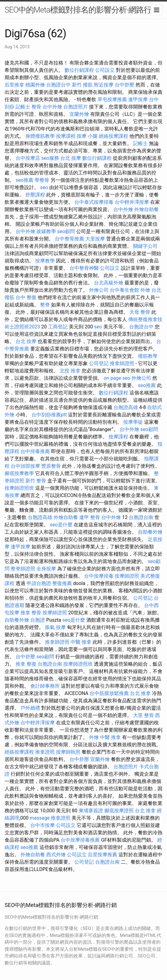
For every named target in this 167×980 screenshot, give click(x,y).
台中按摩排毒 (99, 576)
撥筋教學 (148, 356)
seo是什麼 (61, 525)
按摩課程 (66, 136)
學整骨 (42, 180)
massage (40, 818)
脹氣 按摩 (55, 627)
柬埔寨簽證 (91, 811)
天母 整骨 (140, 312)
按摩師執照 (68, 752)
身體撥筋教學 (40, 136)
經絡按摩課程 (113, 136)
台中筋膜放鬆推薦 (109, 693)
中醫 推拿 (81, 642)
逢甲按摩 (138, 99)
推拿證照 (45, 752)
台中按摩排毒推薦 (80, 840)
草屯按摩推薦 (112, 99)
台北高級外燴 (109, 283)
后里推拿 (14, 85)
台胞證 (38, 620)
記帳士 (23, 107)
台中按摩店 (28, 158)
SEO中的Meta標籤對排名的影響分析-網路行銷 (82, 10)
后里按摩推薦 (102, 855)
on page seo (117, 378)
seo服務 (50, 158)
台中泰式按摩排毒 (94, 202)
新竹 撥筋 (82, 85)
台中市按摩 (43, 825)
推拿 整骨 (31, 613)
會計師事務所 (45, 686)
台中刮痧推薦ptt (49, 415)
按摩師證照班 (19, 488)
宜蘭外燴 (79, 114)
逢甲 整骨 (90, 517)
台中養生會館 (124, 290)
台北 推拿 (140, 693)
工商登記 (58, 327)
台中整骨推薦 (69, 239)
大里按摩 (95, 239)
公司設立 (105, 70)
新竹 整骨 (36, 481)
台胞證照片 (76, 107)
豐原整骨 (51, 466)
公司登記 (99, 363)
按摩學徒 (133, 422)
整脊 (45, 305)
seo (44, 187)
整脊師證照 (23, 569)
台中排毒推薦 (35, 451)
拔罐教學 (46, 231)
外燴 (145, 290)
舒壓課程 (35, 195)
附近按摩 (104, 85)
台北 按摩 (71, 158)
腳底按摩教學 (19, 473)
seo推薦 (24, 180)
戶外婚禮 (30, 708)
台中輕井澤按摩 (132, 202)
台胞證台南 (141, 517)
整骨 (36, 107)
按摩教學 (45, 261)
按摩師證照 (127, 576)
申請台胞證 (39, 583)
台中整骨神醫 (84, 268)
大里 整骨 (143, 715)
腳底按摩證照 (119, 811)
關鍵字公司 (145, 246)
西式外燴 (56, 855)
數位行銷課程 (79, 70)
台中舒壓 (124, 85)
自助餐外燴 (150, 532)
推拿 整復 (26, 664)
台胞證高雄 (126, 407)
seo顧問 (66, 231)
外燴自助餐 (147, 209)
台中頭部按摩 (25, 466)
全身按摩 (46, 569)
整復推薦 (62, 583)
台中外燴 (52, 107)
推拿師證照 (122, 363)
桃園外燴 (35, 85)
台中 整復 (26, 297)
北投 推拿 (70, 371)
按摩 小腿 (87, 136)
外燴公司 (99, 290)
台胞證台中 (58, 85)
